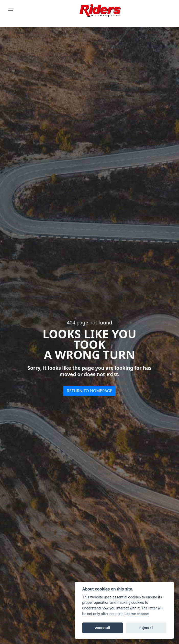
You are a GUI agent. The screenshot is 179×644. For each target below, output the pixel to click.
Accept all (103, 628)
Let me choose (137, 614)
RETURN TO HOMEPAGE (89, 391)
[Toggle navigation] (10, 11)
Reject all (146, 628)
